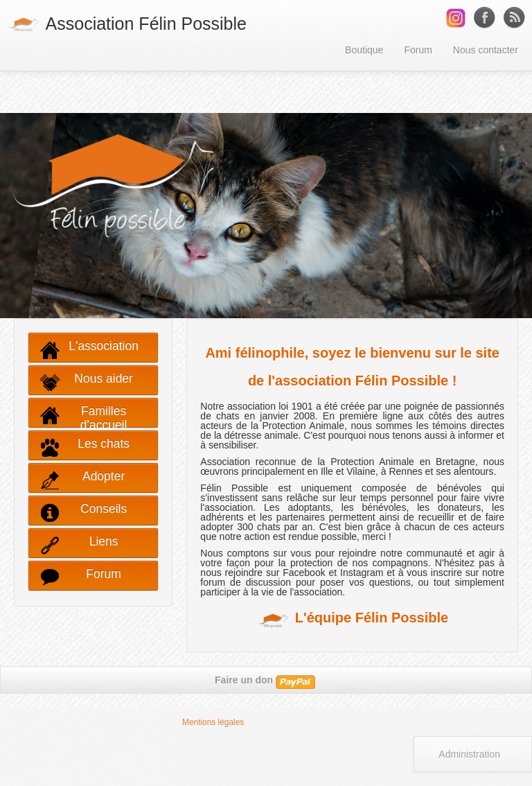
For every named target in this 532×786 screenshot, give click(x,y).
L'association (89, 350)
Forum (418, 50)
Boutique (364, 50)
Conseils (83, 513)
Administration (469, 754)
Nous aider (86, 382)
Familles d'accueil (83, 416)
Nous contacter (486, 50)
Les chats (85, 447)
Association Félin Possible (127, 25)
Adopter (82, 480)
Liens (79, 545)
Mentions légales (213, 722)
